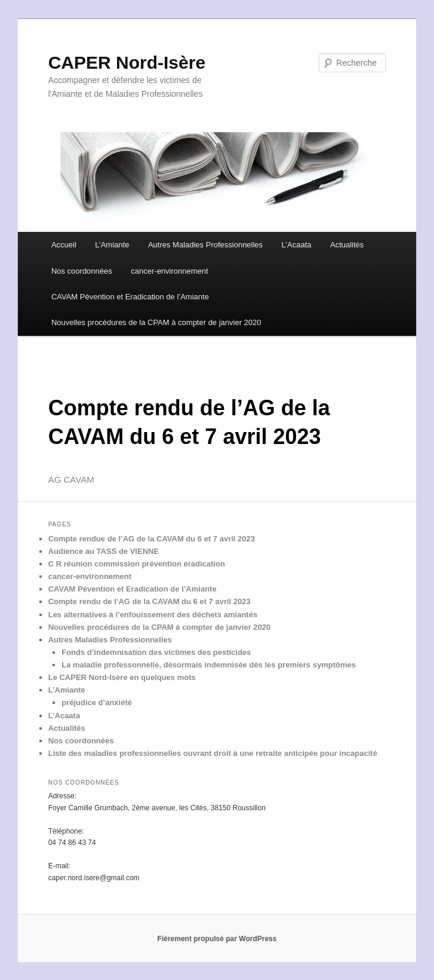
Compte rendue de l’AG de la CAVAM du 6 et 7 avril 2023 (152, 539)
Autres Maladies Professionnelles (205, 245)
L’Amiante (112, 245)
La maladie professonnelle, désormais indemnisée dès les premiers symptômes (209, 665)
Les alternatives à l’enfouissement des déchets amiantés (153, 615)
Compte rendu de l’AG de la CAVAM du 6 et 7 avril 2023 (150, 601)
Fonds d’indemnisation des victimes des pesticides (156, 652)
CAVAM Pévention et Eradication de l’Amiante (130, 297)
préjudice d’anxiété (97, 702)
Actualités (347, 245)
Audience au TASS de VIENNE (104, 551)
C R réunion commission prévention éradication (137, 564)
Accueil (64, 245)
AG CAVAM (71, 480)
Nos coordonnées (82, 271)
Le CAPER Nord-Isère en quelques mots (122, 677)
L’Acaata (297, 245)
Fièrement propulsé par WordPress (217, 939)
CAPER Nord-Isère (127, 62)
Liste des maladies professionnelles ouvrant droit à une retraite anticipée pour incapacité (213, 753)
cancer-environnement (169, 271)
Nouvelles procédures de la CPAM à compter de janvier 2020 (156, 322)
